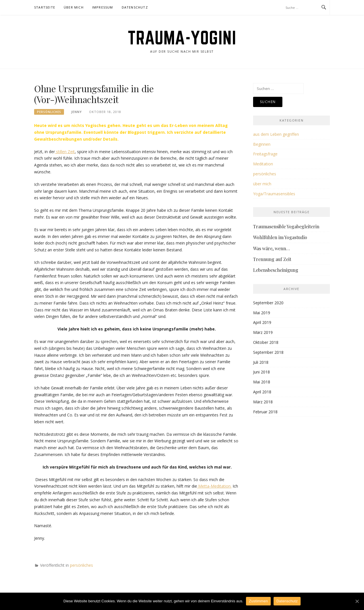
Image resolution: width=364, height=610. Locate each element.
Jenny (76, 112)
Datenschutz (135, 7)
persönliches (49, 112)
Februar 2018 (265, 412)
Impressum (103, 7)
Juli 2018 (261, 362)
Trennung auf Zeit (272, 259)
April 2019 (262, 322)
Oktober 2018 (266, 342)
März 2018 (263, 402)
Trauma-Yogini (182, 38)
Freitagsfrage (265, 154)
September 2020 (268, 303)
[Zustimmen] (357, 601)
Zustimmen (258, 601)
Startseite (45, 7)
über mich (262, 184)
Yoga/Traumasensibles (274, 194)
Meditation (263, 164)
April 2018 (262, 392)
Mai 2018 (262, 382)
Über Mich (74, 7)
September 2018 (268, 352)
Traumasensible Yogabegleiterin (286, 226)
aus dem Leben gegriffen (276, 134)
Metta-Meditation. (214, 486)
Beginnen (262, 144)
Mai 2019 (262, 313)
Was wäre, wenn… (272, 248)
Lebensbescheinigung (276, 270)
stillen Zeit (65, 152)
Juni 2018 (261, 372)
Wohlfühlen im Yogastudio (280, 237)
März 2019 (263, 332)
